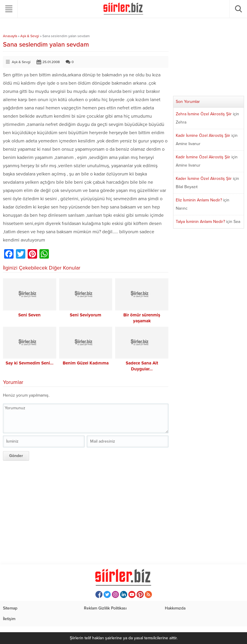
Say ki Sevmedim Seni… (30, 363)
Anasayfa (10, 36)
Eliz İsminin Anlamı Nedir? (199, 200)
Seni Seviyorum (86, 315)
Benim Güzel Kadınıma (86, 363)
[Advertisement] (86, 512)
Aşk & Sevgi (30, 36)
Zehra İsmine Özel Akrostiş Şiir (204, 114)
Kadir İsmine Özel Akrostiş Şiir (203, 135)
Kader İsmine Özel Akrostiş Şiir (204, 179)
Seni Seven (29, 315)
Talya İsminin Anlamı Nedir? (200, 222)
